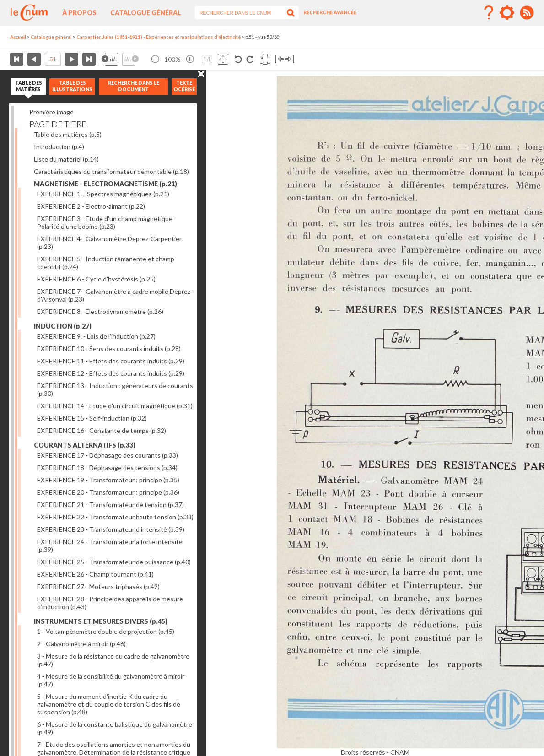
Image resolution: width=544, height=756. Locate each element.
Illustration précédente (110, 59)
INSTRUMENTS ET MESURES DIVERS (101, 621)
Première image (51, 112)
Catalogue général (146, 13)
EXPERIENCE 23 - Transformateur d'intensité (111, 529)
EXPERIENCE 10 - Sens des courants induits (109, 348)
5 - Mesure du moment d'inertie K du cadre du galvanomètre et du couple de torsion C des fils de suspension (109, 704)
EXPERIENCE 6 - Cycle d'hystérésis (96, 279)
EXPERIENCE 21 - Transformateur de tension (110, 505)
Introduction (59, 147)
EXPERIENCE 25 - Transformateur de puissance (114, 562)
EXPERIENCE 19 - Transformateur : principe (108, 480)
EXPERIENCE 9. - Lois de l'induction (96, 336)
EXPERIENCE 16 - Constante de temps (102, 430)
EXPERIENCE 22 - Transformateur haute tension (115, 517)
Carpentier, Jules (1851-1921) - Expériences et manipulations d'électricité (159, 37)
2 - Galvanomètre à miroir (81, 644)
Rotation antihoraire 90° (239, 59)
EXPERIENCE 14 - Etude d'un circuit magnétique (115, 406)
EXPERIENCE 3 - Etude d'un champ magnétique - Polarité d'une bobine (107, 222)
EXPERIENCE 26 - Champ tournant (95, 574)
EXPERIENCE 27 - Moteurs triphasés (98, 586)
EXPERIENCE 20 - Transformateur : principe (108, 492)
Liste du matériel (66, 159)
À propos (79, 13)
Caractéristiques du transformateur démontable (111, 171)
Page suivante (72, 59)
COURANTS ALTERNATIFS (85, 445)
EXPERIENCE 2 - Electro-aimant (91, 206)
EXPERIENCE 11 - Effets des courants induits (111, 361)
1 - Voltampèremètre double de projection (106, 631)
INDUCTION (63, 326)
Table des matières (68, 134)
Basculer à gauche (279, 59)
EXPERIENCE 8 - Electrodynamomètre (100, 311)
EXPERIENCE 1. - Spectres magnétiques (103, 194)
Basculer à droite (290, 59)
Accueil (18, 37)
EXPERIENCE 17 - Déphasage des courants (108, 455)
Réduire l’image (155, 59)
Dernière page (89, 59)
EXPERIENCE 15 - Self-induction (92, 418)
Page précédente (34, 59)
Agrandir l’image (190, 59)
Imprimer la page (265, 59)
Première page (17, 59)
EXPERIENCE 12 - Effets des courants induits (111, 373)
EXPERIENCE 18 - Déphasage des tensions (107, 467)
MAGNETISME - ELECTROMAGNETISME (105, 184)
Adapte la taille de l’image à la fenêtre (223, 59)
